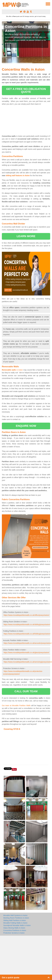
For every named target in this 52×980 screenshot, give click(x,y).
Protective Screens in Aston (14, 933)
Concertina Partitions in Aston (15, 930)
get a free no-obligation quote (26, 90)
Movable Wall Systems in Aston (15, 915)
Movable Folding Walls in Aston (15, 923)
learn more (26, 236)
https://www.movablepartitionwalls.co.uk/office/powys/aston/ (26, 615)
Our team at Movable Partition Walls (16, 705)
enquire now (26, 426)
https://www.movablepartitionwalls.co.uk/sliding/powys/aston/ (27, 624)
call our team (26, 691)
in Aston (12, 370)
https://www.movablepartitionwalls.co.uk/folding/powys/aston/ (27, 634)
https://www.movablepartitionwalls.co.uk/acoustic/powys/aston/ (28, 643)
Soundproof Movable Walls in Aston (17, 925)
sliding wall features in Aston (18, 175)
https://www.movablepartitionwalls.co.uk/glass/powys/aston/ (26, 652)
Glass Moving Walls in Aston (14, 928)
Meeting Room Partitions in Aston (16, 918)
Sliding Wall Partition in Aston (15, 920)
